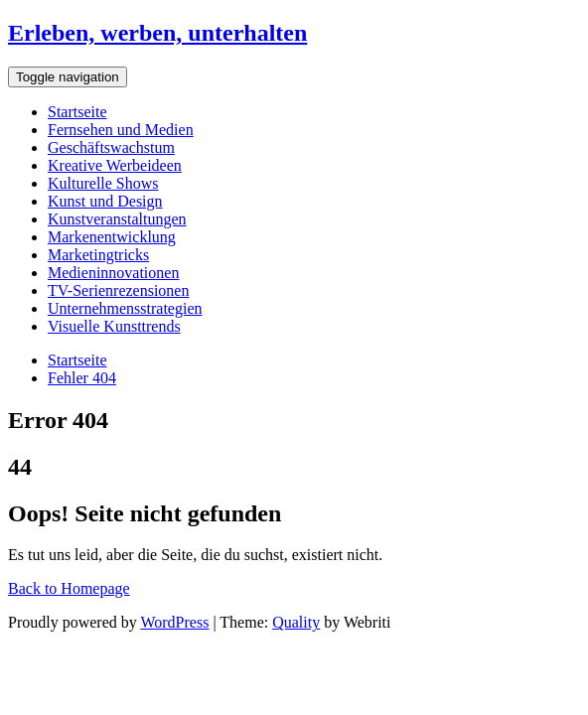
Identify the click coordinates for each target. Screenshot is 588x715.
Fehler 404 (82, 378)
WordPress (174, 622)
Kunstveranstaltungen (117, 219)
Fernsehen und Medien (121, 130)
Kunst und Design (105, 201)
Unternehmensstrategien (125, 308)
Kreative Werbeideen (115, 165)
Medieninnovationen (113, 273)
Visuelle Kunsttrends (114, 326)
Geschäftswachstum (111, 147)
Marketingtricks (98, 255)
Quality (296, 622)
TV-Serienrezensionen (118, 290)
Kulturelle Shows (103, 183)
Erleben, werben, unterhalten (157, 33)
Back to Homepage (69, 588)
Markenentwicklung (112, 237)
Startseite (77, 112)
